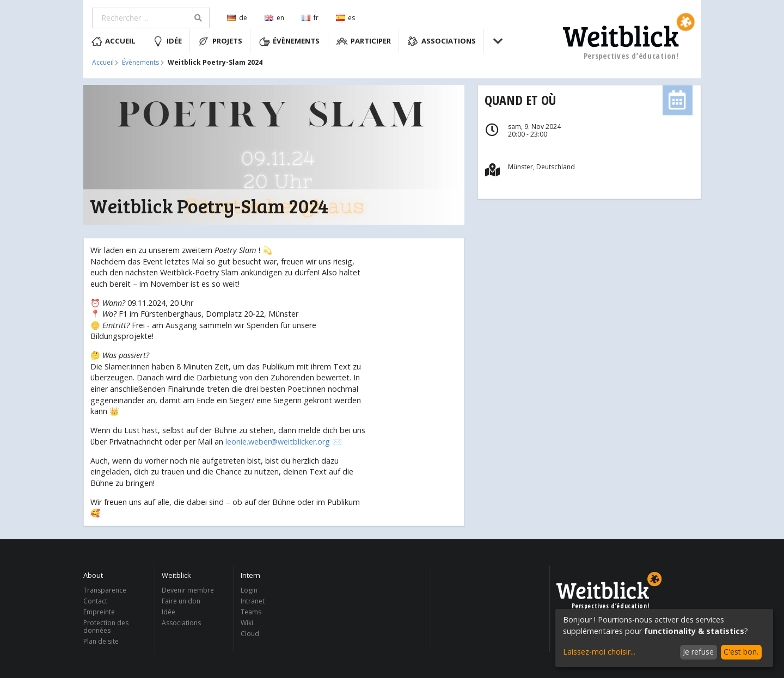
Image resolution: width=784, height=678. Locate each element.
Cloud (250, 633)
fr (310, 18)
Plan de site (101, 641)
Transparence (105, 591)
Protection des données (106, 627)
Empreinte (99, 612)
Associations (442, 41)
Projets (220, 41)
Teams (251, 612)
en (274, 18)
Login (249, 591)
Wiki (247, 623)
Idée (167, 41)
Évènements (290, 41)
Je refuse (698, 652)
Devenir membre (188, 591)
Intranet (253, 601)
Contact (95, 601)
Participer (364, 41)
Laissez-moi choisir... (599, 652)
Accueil (114, 41)
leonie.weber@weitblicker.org (278, 442)
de (237, 18)
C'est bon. (741, 652)
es (345, 18)
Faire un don (181, 601)
